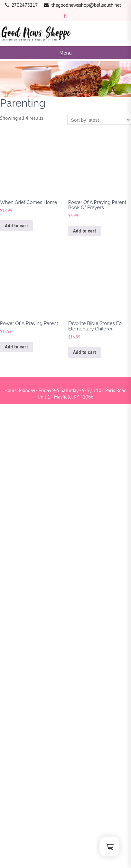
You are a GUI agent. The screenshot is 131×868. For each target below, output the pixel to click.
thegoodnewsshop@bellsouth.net (86, 5)
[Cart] (109, 846)
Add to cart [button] (16, 226)
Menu (65, 53)
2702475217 (25, 5)
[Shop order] (99, 120)
